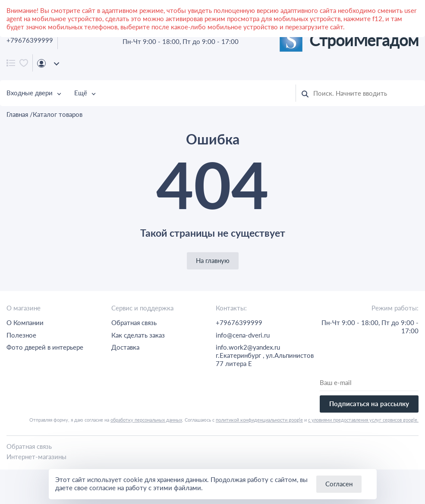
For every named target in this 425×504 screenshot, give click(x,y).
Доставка (125, 347)
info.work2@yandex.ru (248, 347)
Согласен (339, 484)
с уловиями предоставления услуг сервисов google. (363, 420)
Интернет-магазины (36, 457)
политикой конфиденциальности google (259, 420)
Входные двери (30, 93)
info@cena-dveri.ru (243, 335)
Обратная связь (134, 322)
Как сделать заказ (138, 335)
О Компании (25, 322)
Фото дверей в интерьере (45, 347)
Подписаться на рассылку (369, 404)
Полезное (21, 335)
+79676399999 (30, 40)
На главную (213, 260)
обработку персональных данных (146, 420)
